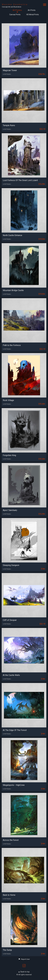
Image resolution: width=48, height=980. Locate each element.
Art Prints (32, 10)
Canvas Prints (15, 15)
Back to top (24, 972)
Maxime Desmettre (15, 4)
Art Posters (17, 10)
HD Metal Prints (33, 15)
